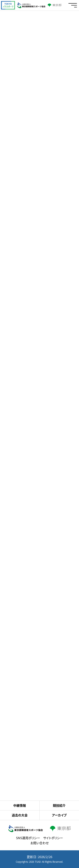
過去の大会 (20, 815)
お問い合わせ (39, 843)
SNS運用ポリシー (28, 838)
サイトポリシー (53, 838)
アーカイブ (59, 815)
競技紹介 (59, 805)
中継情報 (20, 805)
